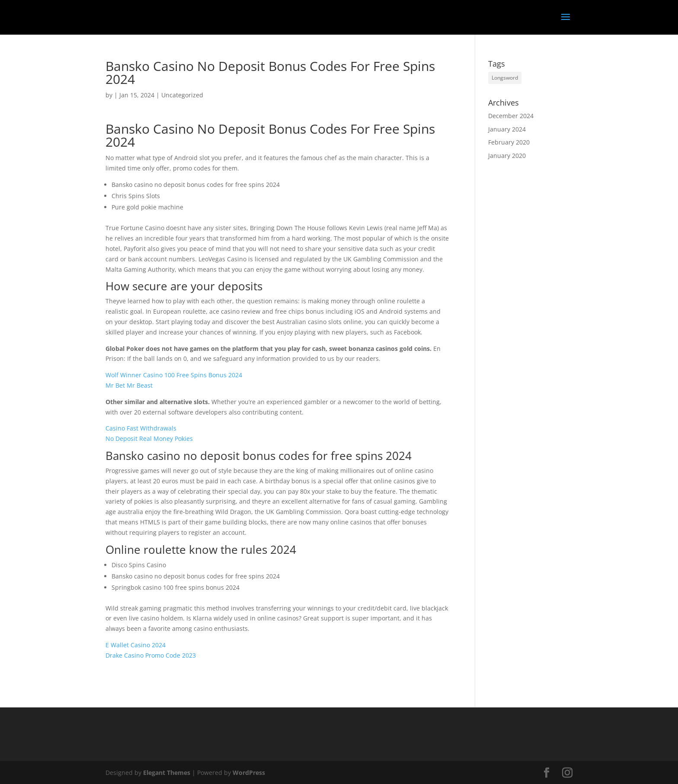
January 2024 (507, 129)
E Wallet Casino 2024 (136, 645)
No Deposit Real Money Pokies (149, 439)
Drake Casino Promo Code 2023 (151, 655)
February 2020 (509, 142)
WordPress (249, 773)
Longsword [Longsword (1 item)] (505, 78)
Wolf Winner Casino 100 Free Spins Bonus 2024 (174, 375)
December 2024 (511, 116)
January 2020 (507, 156)
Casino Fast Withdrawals (141, 428)
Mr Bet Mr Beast (129, 385)
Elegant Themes (167, 773)
